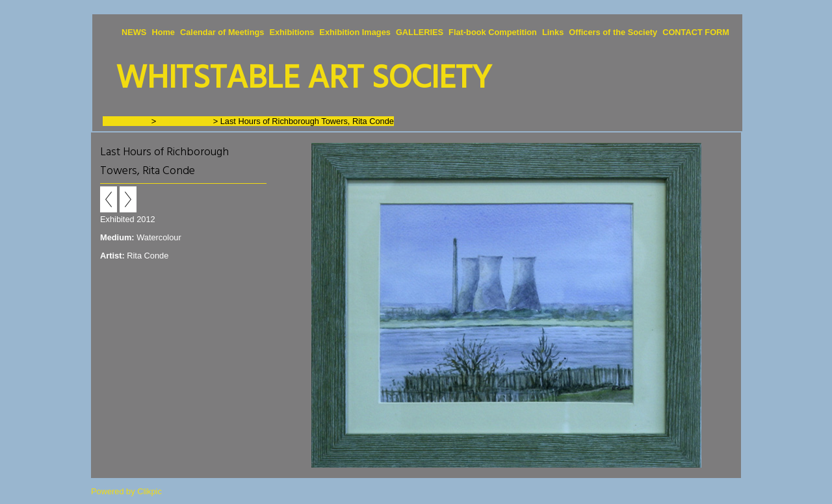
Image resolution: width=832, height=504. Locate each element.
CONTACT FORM (696, 32)
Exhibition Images (355, 32)
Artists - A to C (184, 121)
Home (163, 32)
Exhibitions (292, 32)
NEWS (134, 32)
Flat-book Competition (493, 32)
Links (553, 32)
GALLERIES (420, 32)
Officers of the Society (613, 32)
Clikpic (149, 491)
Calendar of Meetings (222, 32)
